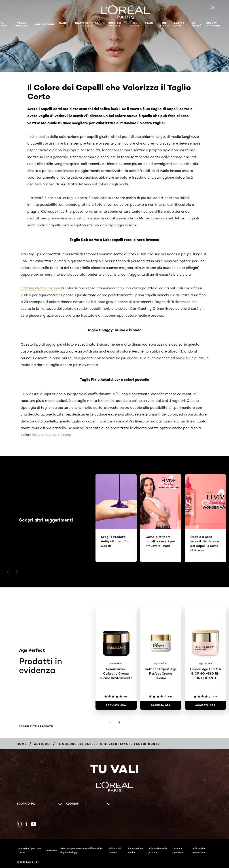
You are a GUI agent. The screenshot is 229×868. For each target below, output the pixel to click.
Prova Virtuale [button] (22, 24)
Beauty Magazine (213, 24)
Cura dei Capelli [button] (115, 24)
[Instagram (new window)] (19, 824)
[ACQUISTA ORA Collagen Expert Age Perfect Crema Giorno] (161, 705)
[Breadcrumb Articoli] (42, 744)
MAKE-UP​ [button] (64, 24)
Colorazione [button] (45, 24)
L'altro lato (179, 24)
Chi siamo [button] (164, 24)
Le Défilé (197, 24)
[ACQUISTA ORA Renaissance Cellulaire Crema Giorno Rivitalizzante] (116, 705)
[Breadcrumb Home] (22, 744)
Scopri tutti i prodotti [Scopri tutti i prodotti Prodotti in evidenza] (36, 726)
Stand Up (149, 24)
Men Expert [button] (134, 24)
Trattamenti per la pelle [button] (87, 24)
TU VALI (4, 24)
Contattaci (51, 850)
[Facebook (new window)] (26, 824)
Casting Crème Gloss (39, 288)
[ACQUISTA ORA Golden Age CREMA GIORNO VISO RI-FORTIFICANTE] (206, 705)
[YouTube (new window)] (34, 824)
